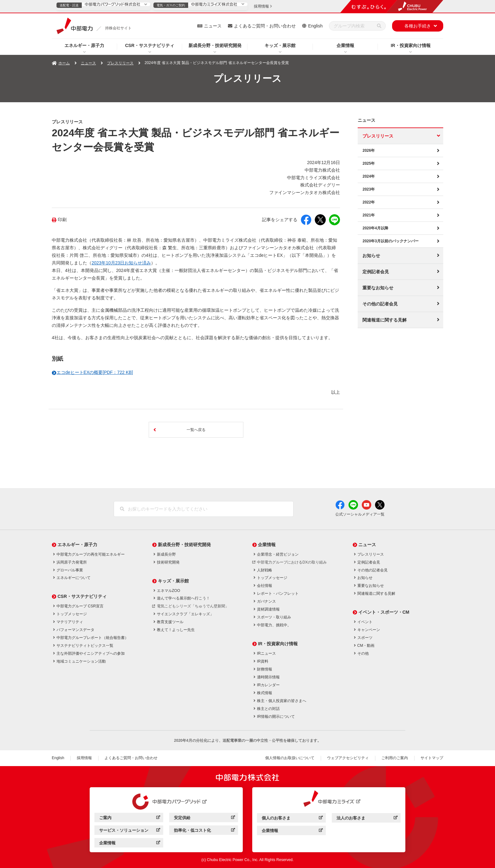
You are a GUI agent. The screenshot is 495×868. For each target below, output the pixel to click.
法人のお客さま (367, 819)
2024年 (369, 176)
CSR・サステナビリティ (150, 45)
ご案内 (130, 819)
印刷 (62, 220)
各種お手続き (418, 26)
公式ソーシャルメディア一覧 (360, 514)
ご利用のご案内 (395, 758)
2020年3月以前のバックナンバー (390, 241)
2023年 (369, 189)
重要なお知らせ (378, 288)
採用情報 (84, 758)
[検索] (379, 26)
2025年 (369, 163)
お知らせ (371, 256)
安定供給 (204, 819)
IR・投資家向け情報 (411, 45)
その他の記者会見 (380, 304)
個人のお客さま (292, 819)
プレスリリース (120, 63)
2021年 (369, 215)
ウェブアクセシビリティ (348, 758)
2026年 (369, 151)
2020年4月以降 (375, 228)
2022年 (369, 202)
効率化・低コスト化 (204, 831)
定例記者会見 (376, 272)
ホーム (64, 63)
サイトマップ (432, 758)
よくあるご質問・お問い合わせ (265, 26)
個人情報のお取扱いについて (290, 758)
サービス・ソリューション (130, 831)
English (315, 26)
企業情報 (345, 45)
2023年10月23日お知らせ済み (121, 263)
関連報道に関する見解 (385, 320)
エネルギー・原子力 (84, 45)
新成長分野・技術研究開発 (215, 45)
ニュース (213, 26)
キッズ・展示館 (280, 45)
